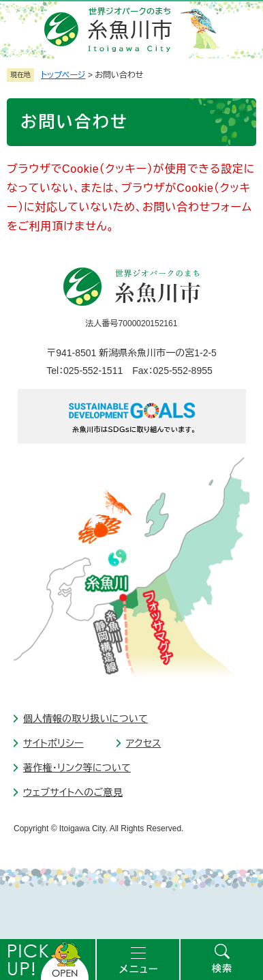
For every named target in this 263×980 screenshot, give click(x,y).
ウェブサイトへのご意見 (73, 792)
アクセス (144, 743)
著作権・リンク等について (77, 768)
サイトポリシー (53, 743)
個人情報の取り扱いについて (86, 719)
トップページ (63, 75)
